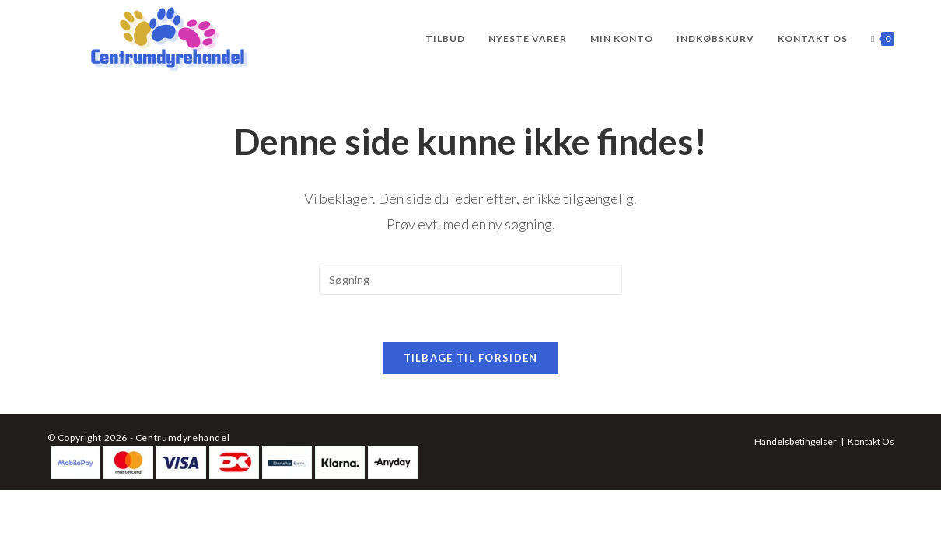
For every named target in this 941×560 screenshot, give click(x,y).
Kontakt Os (871, 441)
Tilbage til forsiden (471, 358)
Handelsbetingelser (796, 441)
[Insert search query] (471, 279)
